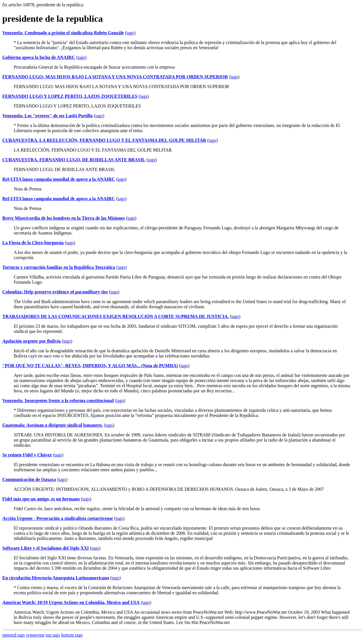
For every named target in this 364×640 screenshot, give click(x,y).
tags (130, 33)
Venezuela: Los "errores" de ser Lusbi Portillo (48, 116)
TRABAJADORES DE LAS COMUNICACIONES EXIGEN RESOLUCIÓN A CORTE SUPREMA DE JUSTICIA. (116, 316)
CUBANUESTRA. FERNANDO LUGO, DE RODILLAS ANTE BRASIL (74, 160)
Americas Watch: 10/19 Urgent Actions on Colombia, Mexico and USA (71, 602)
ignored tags (14, 635)
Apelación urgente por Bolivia (32, 341)
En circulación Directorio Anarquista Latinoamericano (56, 578)
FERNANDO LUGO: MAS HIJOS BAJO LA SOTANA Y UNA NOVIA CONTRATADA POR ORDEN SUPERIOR (115, 77)
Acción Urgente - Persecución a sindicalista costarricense (58, 518)
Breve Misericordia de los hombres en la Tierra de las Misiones (64, 218)
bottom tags (72, 635)
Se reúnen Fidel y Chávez (27, 455)
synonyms (35, 635)
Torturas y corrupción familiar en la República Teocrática (59, 267)
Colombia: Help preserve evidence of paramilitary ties (55, 292)
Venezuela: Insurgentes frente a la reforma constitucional (58, 401)
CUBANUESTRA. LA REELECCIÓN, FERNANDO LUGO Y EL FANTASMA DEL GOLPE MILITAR (104, 140)
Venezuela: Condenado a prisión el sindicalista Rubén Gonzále (63, 33)
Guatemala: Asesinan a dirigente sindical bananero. (53, 425)
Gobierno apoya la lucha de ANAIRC (39, 57)
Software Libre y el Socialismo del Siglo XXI (46, 548)
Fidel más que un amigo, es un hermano (41, 499)
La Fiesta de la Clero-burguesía (33, 243)
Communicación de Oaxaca (29, 479)
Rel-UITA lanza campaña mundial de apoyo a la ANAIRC (59, 179)
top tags (53, 635)
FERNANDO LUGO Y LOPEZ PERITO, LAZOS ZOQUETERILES (70, 96)
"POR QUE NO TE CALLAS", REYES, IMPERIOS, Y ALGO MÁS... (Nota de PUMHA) (90, 366)
